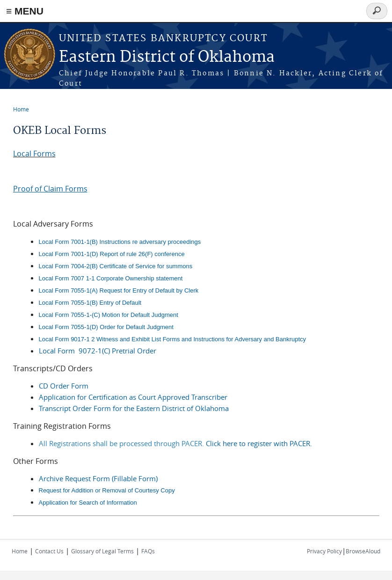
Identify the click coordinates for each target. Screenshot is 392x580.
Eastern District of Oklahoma (167, 57)
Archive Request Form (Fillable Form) (98, 478)
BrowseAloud (363, 551)
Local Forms (34, 154)
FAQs (148, 551)
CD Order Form (64, 386)
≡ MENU (25, 11)
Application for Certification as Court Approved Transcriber (133, 397)
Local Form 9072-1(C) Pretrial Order (98, 351)
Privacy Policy (324, 551)
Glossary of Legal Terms (102, 551)
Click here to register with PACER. (259, 443)
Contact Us (49, 551)
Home (21, 109)
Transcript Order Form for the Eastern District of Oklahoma (134, 408)
